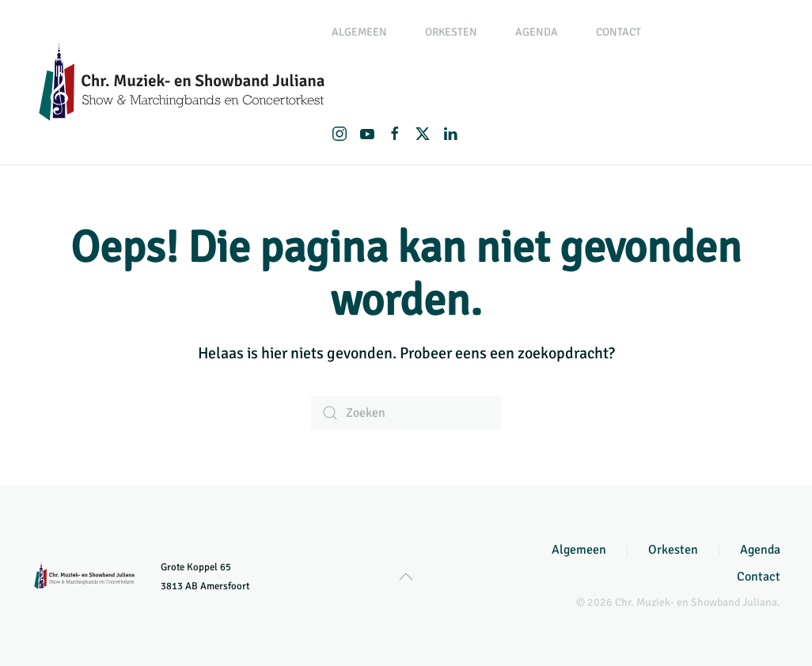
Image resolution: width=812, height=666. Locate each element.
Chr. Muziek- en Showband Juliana (696, 602)
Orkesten (673, 550)
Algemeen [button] (359, 32)
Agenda (537, 32)
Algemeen (579, 550)
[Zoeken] (406, 413)
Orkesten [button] (451, 32)
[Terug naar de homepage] (182, 82)
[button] (406, 577)
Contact (618, 32)
